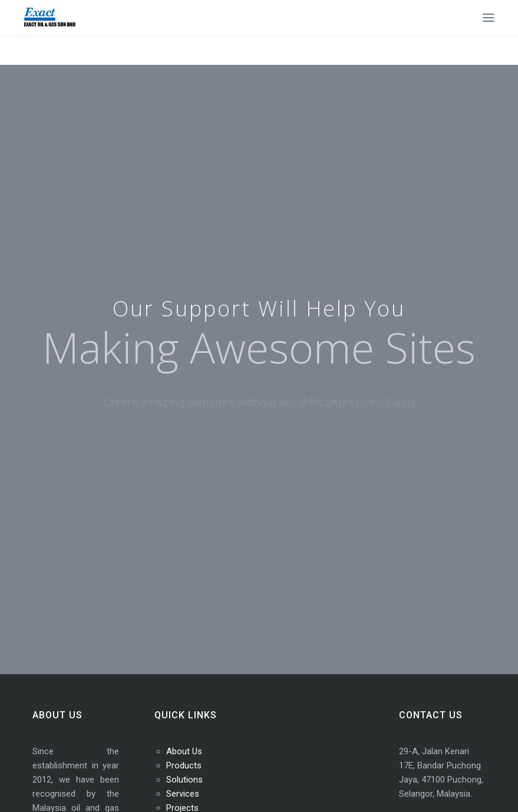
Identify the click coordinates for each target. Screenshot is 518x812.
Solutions (184, 780)
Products (184, 765)
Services (183, 794)
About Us (184, 751)
